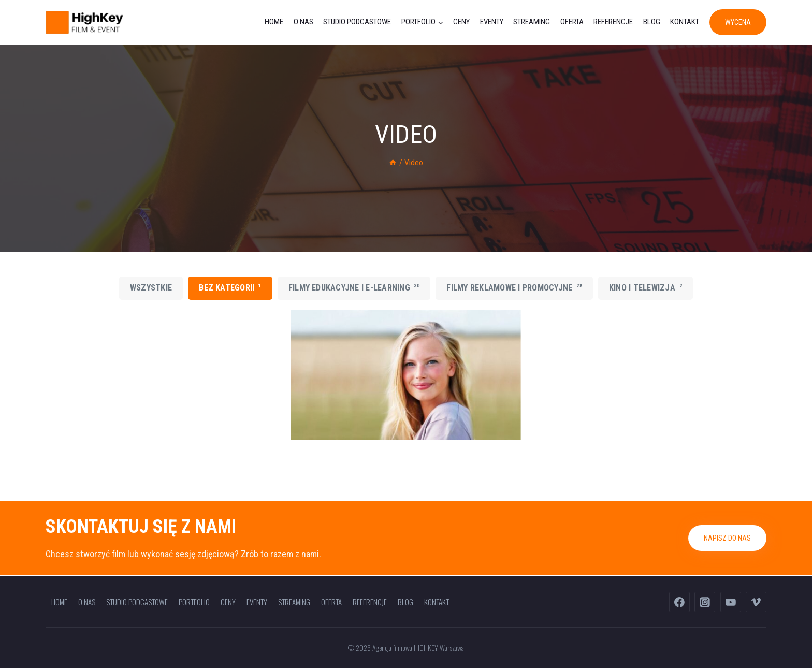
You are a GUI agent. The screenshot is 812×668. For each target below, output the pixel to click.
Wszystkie (151, 288)
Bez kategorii (230, 287)
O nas (303, 22)
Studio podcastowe (357, 22)
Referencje (613, 22)
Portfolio (194, 602)
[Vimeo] (756, 602)
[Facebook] (679, 602)
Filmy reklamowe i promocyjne (514, 287)
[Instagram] (705, 602)
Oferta (572, 22)
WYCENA (738, 22)
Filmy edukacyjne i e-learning (354, 287)
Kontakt (685, 22)
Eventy (492, 22)
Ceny (461, 22)
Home (274, 22)
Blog (652, 22)
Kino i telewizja (646, 287)
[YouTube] (731, 602)
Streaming (532, 22)
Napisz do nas (727, 538)
